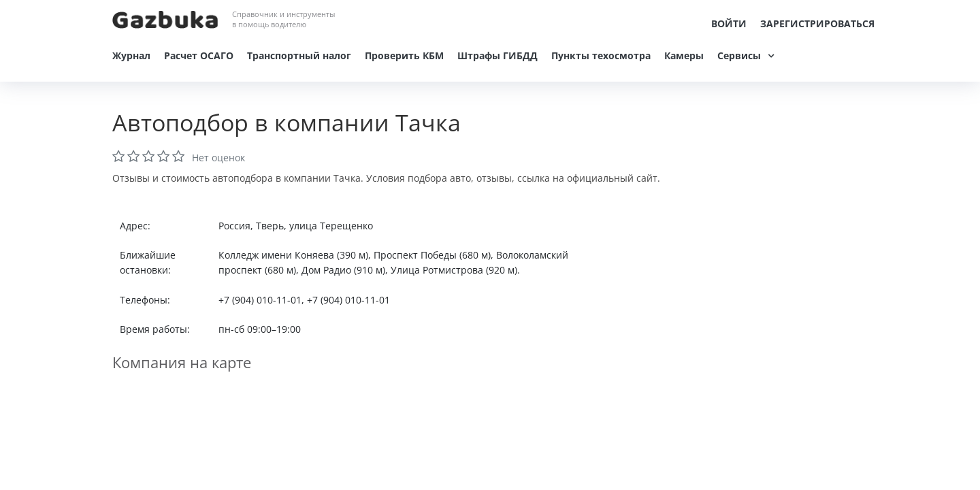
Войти (729, 23)
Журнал (131, 55)
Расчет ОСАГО (199, 55)
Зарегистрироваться (817, 23)
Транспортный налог (299, 55)
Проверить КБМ (404, 55)
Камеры (684, 55)
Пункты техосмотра (601, 55)
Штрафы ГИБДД (497, 55)
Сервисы (739, 55)
